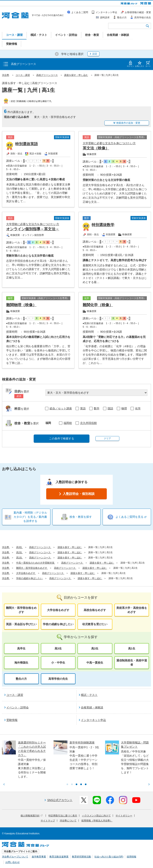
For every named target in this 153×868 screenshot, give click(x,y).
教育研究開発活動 (81, 857)
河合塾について (68, 821)
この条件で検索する (62, 438)
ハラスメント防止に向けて (96, 816)
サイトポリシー (124, 816)
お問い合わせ (13, 862)
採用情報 (131, 857)
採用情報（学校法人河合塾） (97, 821)
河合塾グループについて (15, 857)
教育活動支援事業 (59, 857)
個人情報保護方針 (32, 816)
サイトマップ (48, 821)
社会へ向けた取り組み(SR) (109, 857)
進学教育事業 (39, 857)
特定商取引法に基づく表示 (63, 816)
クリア (107, 438)
